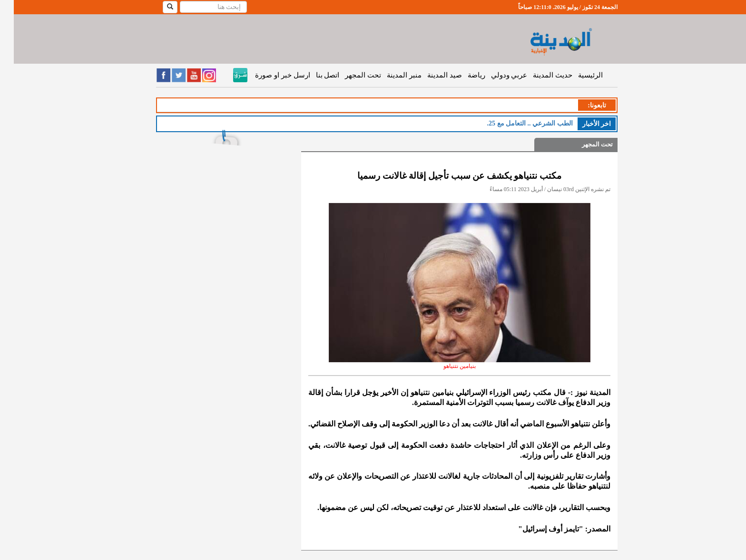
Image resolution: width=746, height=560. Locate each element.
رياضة (463, 75)
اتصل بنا (314, 75)
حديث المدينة (539, 75)
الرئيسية (577, 75)
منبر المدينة (390, 75)
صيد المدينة (431, 75)
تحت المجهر (349, 75)
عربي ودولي (496, 75)
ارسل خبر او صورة (269, 75)
